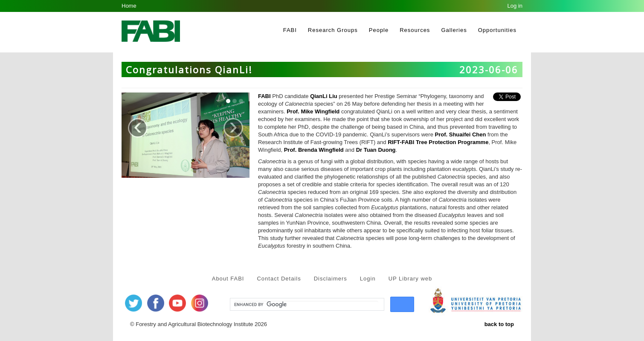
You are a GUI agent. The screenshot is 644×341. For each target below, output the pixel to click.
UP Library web (410, 279)
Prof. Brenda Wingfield (314, 150)
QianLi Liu (324, 96)
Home (129, 6)
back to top (499, 324)
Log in (515, 6)
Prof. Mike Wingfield (313, 111)
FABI (290, 30)
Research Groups (333, 30)
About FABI (228, 279)
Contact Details (279, 279)
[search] (306, 305)
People (379, 30)
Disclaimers (331, 279)
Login (368, 279)
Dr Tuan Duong (376, 150)
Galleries (454, 30)
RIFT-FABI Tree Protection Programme (438, 142)
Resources (415, 30)
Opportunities (497, 30)
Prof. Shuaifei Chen (461, 134)
